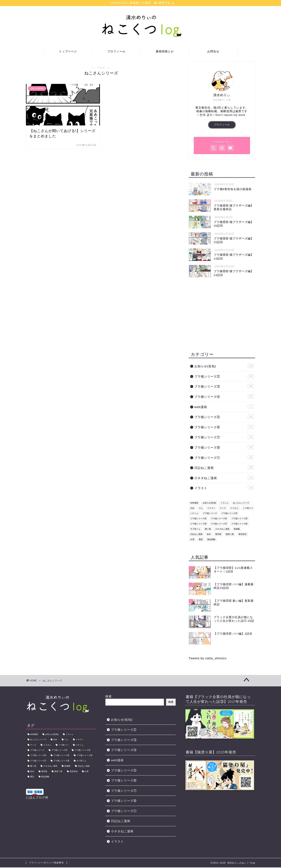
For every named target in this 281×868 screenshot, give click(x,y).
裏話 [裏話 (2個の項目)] (201, 540)
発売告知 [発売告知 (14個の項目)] (242, 535)
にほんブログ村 (37, 798)
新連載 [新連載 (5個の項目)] (237, 530)
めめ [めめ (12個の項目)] (192, 509)
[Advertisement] (222, 315)
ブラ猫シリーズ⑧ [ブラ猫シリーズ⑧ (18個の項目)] (239, 524)
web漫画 (224, 407)
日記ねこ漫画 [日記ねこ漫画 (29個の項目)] (196, 535)
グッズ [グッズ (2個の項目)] (223, 509)
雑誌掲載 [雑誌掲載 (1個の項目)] (211, 540)
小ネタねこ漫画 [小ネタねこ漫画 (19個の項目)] (222, 530)
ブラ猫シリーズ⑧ (224, 448)
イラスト (224, 488)
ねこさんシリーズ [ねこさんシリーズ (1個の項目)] (241, 503)
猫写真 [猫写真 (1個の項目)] (218, 535)
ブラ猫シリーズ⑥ (224, 427)
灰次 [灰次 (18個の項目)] (209, 535)
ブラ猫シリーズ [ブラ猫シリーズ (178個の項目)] (210, 514)
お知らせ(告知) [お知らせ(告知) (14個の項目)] (209, 503)
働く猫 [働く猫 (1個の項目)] (208, 530)
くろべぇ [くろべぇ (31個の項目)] (225, 503)
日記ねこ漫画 (224, 468)
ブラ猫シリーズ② (224, 377)
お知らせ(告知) (224, 366)
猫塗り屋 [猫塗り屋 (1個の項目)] (230, 535)
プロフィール (116, 52)
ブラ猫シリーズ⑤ (224, 417)
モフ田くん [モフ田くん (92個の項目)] (195, 530)
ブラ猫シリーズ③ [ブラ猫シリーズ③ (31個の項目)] (198, 519)
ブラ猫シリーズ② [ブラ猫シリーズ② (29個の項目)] (229, 514)
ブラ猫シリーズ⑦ (224, 438)
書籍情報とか (165, 52)
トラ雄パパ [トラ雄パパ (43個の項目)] (248, 509)
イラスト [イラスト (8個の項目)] (211, 509)
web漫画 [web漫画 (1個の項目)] (194, 503)
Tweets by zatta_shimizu (208, 659)
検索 (109, 697)
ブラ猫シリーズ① (224, 458)
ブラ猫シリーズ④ (224, 397)
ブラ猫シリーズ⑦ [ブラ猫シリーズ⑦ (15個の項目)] (219, 524)
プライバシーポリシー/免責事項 (46, 863)
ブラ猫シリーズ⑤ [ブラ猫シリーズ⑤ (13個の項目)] (239, 519)
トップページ (68, 52)
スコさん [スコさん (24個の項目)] (234, 509)
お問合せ (213, 52)
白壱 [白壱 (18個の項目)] (192, 540)
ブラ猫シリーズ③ (224, 387)
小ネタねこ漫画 (224, 478)
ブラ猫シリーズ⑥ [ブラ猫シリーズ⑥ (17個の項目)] (198, 524)
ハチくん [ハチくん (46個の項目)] (194, 514)
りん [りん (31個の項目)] (201, 509)
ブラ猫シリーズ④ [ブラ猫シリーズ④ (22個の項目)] (219, 519)
